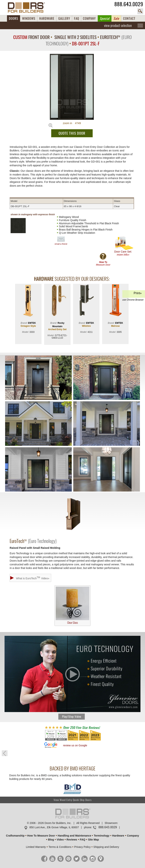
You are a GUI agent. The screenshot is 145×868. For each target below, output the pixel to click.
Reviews (72, 840)
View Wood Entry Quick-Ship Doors (73, 800)
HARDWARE (47, 18)
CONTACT (129, 18)
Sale (116, 18)
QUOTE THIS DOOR (72, 133)
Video (60, 840)
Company (133, 836)
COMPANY (89, 18)
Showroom (111, 823)
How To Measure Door (41, 836)
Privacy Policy (82, 847)
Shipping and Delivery (106, 847)
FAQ (77, 18)
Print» (133, 295)
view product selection (118, 25)
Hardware (118, 836)
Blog (51, 840)
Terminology (102, 836)
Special (105, 18)
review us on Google (75, 745)
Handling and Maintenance (74, 836)
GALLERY (64, 18)
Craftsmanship (15, 836)
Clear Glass (72, 606)
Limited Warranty (36, 847)
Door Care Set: (124, 246)
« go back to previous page (5, 753)
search (140, 11)
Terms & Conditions (60, 847)
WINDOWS (29, 18)
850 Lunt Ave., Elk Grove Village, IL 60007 (54, 827)
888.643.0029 (129, 4)
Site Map (93, 840)
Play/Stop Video (72, 717)
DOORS (13, 18)
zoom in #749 (72, 123)
